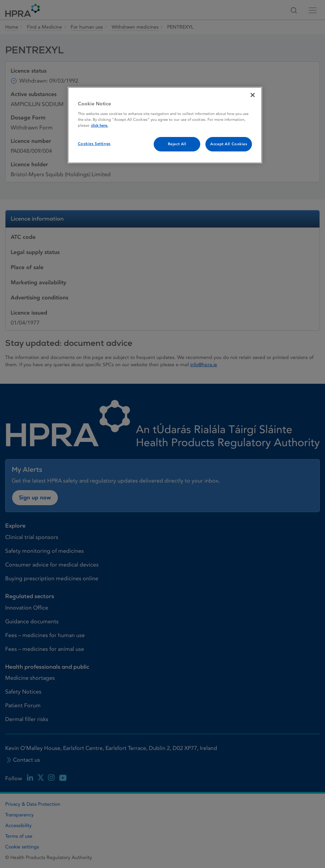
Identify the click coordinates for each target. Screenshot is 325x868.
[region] (165, 125)
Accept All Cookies (229, 144)
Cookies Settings (94, 144)
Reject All (177, 144)
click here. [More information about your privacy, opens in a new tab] (100, 125)
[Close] (253, 95)
